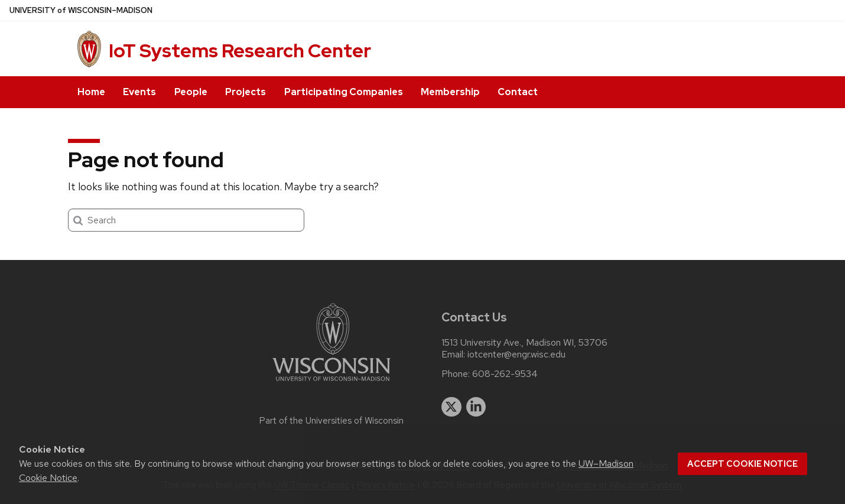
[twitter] (451, 407)
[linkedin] (476, 407)
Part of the (331, 421)
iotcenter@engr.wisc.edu (516, 355)
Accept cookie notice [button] (742, 464)
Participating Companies (344, 92)
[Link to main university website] (331, 383)
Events (139, 92)
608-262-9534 (505, 374)
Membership (450, 92)
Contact (518, 92)
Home (91, 92)
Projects (246, 92)
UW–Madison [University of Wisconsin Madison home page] (81, 10)
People (191, 92)
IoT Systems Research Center (240, 51)
